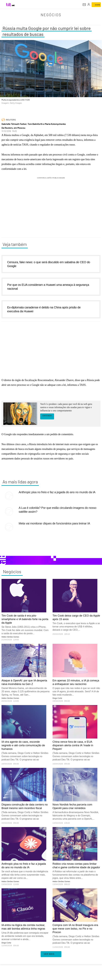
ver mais (51, 954)
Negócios (51, 15)
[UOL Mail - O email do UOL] (84, 5)
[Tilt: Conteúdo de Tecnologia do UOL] (9, 5)
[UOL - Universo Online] (13, 5)
